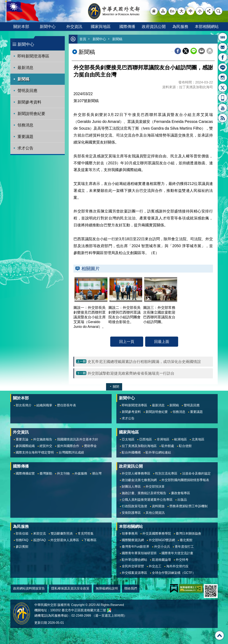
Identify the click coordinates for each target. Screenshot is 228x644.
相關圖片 (91, 269)
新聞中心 (48, 27)
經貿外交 (46, 446)
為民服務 (180, 27)
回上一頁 (127, 342)
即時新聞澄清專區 (33, 56)
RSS (223, 118)
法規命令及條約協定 (196, 473)
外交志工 (155, 566)
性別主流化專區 (166, 473)
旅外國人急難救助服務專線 (223, 37)
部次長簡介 (24, 405)
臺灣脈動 (46, 473)
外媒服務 (81, 473)
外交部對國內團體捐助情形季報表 (185, 480)
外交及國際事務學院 (157, 533)
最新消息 (25, 68)
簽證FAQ (40, 540)
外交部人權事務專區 (136, 473)
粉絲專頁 (223, 57)
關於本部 (21, 27)
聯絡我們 (131, 588)
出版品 (182, 500)
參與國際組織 (25, 446)
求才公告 (25, 148)
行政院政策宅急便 (134, 506)
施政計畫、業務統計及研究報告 (144, 493)
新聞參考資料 (29, 102)
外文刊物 (63, 473)
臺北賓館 (186, 540)
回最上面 (162, 342)
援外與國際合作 (68, 446)
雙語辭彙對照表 (62, 533)
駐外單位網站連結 (158, 452)
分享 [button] (209, 11)
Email (202, 51)
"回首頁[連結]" (154, 11)
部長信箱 (223, 47)
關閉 (116, 387)
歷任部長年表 (67, 405)
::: (13, 41)
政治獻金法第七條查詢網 (139, 480)
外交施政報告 (43, 439)
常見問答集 (86, 533)
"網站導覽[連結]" (163, 11)
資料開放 (158, 506)
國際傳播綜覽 (25, 473)
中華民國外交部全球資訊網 (114, 11)
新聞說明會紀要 (31, 114)
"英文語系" (172, 11)
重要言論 (22, 439)
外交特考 (182, 560)
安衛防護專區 (131, 513)
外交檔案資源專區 (134, 573)
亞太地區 (128, 439)
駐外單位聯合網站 (134, 560)
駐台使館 (185, 446)
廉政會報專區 (181, 493)
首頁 (83, 39)
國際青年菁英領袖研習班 (139, 553)
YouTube (223, 108)
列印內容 (210, 51)
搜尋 (218, 11)
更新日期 (41, 623)
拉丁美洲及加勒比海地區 (139, 446)
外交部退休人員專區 (65, 540)
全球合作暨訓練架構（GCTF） (174, 573)
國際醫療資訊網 (133, 540)
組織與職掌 (44, 405)
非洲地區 (163, 439)
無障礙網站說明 (107, 588)
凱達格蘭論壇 (161, 560)
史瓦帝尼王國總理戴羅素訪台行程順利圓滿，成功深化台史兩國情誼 (144, 362)
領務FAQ (22, 540)
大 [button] (181, 11)
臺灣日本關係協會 (188, 533)
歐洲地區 (181, 439)
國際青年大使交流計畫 (177, 553)
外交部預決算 (155, 487)
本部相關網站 (207, 27)
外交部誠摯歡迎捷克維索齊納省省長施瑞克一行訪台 (131, 373)
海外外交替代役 (177, 566)
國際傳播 (127, 27)
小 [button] (200, 11)
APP (223, 98)
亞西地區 (146, 439)
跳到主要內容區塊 (2, 2)
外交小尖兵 (162, 547)
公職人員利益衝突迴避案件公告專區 (147, 500)
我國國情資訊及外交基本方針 (78, 439)
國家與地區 (101, 27)
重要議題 (25, 137)
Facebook (178, 51)
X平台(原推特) (223, 88)
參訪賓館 (22, 547)
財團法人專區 (131, 487)
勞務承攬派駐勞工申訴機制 (188, 506)
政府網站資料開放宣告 (29, 588)
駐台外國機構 (131, 452)
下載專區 (90, 540)
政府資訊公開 (154, 27)
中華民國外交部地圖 (109, 610)
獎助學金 (90, 446)
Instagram (223, 78)
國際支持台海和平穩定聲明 (35, 452)
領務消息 (25, 125)
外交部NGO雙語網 (162, 540)
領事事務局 (130, 533)
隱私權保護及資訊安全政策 (70, 588)
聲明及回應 (27, 91)
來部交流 (40, 533)
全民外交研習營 (133, 566)
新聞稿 (23, 79)
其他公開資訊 (155, 513)
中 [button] (191, 11)
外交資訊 (74, 27)
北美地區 (198, 439)
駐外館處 (168, 446)
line (194, 51)
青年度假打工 (184, 547)
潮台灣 (97, 473)
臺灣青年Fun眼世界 (136, 547)
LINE (223, 67)
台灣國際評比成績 (71, 452)
